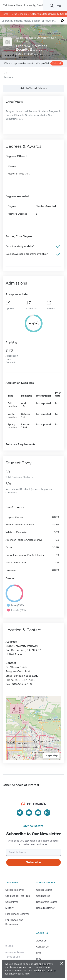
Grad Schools (19, 14)
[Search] (52, 5)
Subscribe (33, 862)
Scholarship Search (47, 902)
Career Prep (12, 902)
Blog (39, 959)
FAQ (39, 953)
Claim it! (56, 63)
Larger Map (51, 755)
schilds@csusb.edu (26, 676)
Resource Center (45, 908)
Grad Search (43, 896)
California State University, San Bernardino (36, 40)
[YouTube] (38, 813)
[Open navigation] (59, 5)
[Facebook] (29, 813)
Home (5, 14)
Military (9, 908)
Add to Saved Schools (33, 88)
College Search (44, 890)
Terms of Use (13, 957)
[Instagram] (47, 813)
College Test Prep (15, 890)
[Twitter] (20, 813)
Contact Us (42, 947)
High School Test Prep (17, 914)
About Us (41, 941)
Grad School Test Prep (18, 896)
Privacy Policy (13, 952)
